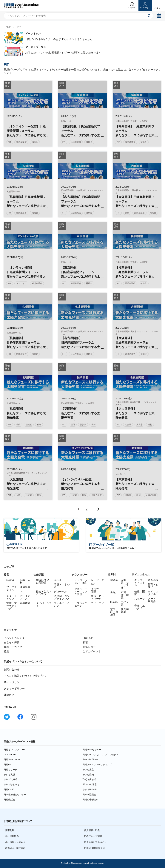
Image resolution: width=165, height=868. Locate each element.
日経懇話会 (9, 800)
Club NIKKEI (10, 755)
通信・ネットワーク (98, 597)
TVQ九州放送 (89, 779)
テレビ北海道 (10, 779)
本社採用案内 (12, 836)
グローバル (60, 592)
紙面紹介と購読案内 (15, 848)
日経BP (7, 765)
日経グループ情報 (93, 836)
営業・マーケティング (12, 606)
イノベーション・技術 (81, 581)
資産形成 (153, 580)
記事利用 (10, 830)
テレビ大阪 (9, 775)
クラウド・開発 (98, 590)
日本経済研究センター (15, 795)
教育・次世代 (153, 586)
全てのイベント (92, 651)
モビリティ (98, 603)
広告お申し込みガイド (95, 842)
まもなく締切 (12, 642)
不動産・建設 (125, 595)
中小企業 (125, 603)
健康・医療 (140, 593)
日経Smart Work (12, 759)
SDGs (57, 580)
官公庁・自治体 (114, 612)
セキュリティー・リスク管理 (81, 592)
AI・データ (97, 580)
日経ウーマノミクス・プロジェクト (101, 755)
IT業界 (114, 602)
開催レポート (90, 647)
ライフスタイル (153, 593)
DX (93, 584)
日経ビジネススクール (15, 750)
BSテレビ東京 (90, 784)
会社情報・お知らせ (15, 842)
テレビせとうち (12, 784)
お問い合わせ (12, 669)
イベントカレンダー (16, 638)
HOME (7, 27)
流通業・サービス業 (125, 584)
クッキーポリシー (14, 688)
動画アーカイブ (13, 647)
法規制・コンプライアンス (62, 597)
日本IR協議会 (89, 795)
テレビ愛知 (88, 775)
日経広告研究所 (90, 800)
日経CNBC (9, 790)
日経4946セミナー (92, 750)
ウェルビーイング (62, 604)
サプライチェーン (81, 604)
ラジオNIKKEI (90, 790)
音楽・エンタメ (140, 607)
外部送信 (9, 695)
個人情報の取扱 (92, 830)
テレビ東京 (88, 770)
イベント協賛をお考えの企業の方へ (25, 676)
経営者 (10, 580)
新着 (85, 642)
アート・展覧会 (153, 600)
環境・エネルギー (62, 586)
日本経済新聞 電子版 (94, 848)
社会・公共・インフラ (44, 593)
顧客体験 (25, 603)
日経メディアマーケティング (97, 765)
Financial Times (90, 759)
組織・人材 (25, 581)
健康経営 (25, 587)
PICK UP (88, 638)
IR (21, 592)
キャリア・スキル (140, 583)
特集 (6, 651)
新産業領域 (125, 610)
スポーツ (140, 599)
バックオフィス (25, 597)
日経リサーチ (10, 770)
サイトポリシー (13, 682)
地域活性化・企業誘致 (44, 581)
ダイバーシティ (44, 604)
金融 (113, 592)
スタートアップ (12, 597)
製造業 (114, 580)
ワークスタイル (12, 588)
